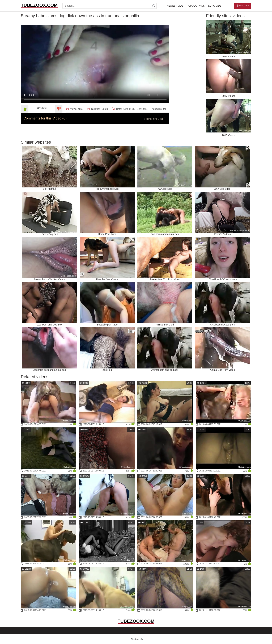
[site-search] (154, 6)
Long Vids (215, 6)
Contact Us (137, 639)
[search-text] (110, 6)
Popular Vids (196, 6)
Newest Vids (175, 6)
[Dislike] (59, 109)
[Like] (25, 109)
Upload (243, 6)
